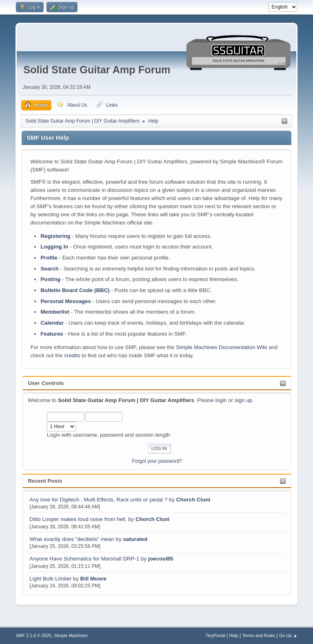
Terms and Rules (259, 635)
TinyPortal (215, 635)
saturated (135, 539)
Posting (50, 279)
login (221, 400)
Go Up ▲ (288, 635)
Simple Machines (71, 635)
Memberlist (55, 312)
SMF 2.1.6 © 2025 (33, 635)
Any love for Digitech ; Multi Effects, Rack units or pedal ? (98, 500)
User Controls (46, 383)
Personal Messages (66, 301)
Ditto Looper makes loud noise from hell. (78, 519)
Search (49, 269)
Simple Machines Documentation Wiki (222, 347)
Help (234, 635)
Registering (55, 236)
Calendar (52, 323)
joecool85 (160, 559)
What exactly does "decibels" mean (73, 539)
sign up (244, 400)
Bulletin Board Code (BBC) (75, 290)
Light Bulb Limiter (50, 579)
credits (72, 355)
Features (52, 334)
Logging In (54, 247)
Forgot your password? (157, 461)
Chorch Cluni (193, 500)
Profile (49, 258)
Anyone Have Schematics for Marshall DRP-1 (84, 559)
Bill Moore (93, 579)
